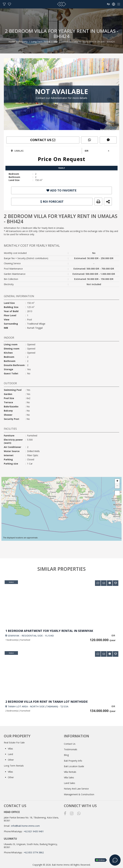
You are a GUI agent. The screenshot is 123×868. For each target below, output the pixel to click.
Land (10, 754)
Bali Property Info (73, 761)
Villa (56, 42)
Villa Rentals (70, 772)
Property (23, 42)
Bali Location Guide (74, 766)
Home (12, 42)
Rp (108, 4)
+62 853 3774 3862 (34, 852)
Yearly (11, 582)
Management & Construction (79, 794)
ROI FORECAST (52, 202)
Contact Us (70, 744)
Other (11, 760)
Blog (66, 755)
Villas (10, 749)
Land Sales (70, 783)
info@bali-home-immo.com (25, 826)
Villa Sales (69, 777)
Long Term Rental (41, 42)
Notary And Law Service (76, 789)
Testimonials (71, 749)
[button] (97, 151)
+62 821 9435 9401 (34, 831)
